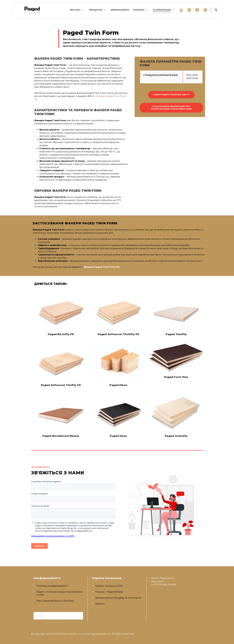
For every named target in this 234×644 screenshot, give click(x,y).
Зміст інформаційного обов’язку (55, 601)
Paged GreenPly (176, 436)
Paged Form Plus (176, 377)
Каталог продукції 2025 (109, 586)
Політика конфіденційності (52, 586)
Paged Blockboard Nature (61, 436)
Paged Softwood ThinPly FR (61, 385)
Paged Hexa (118, 436)
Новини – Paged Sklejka (109, 592)
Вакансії (100, 604)
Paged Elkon (118, 385)
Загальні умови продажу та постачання (118, 598)
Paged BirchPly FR (61, 334)
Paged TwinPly (176, 334)
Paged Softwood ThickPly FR (118, 334)
